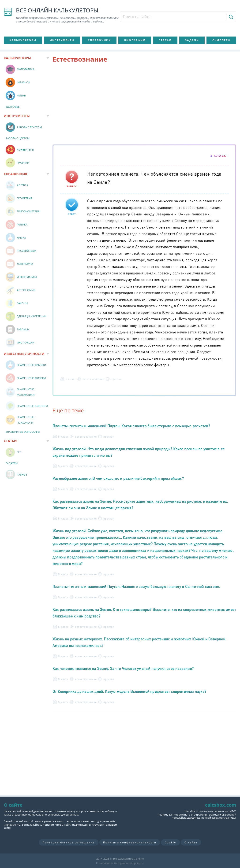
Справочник (99, 40)
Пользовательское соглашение (69, 842)
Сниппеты (221, 40)
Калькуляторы (23, 40)
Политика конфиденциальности (130, 842)
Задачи (192, 40)
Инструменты (62, 40)
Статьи (165, 40)
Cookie (170, 842)
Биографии (135, 40)
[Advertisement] (144, 105)
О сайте (191, 842)
